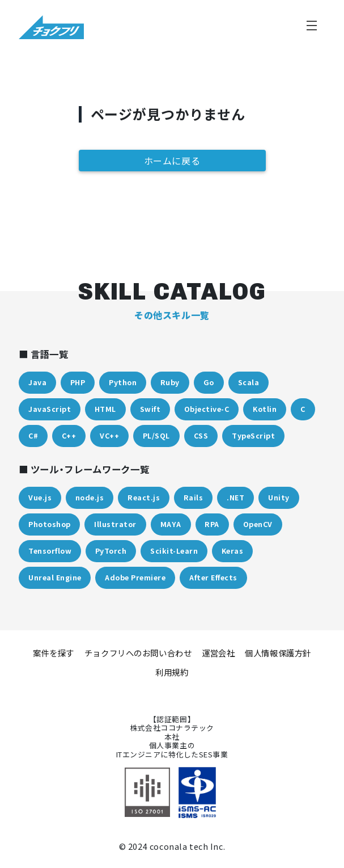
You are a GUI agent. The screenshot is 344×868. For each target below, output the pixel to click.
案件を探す (54, 653)
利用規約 (172, 672)
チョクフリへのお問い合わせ (138, 653)
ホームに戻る (172, 161)
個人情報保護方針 (278, 653)
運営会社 (218, 653)
